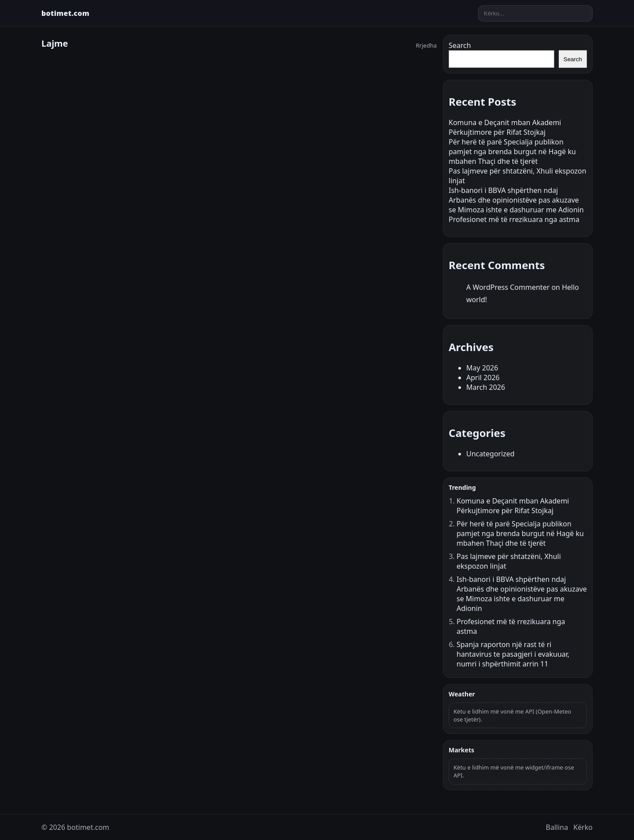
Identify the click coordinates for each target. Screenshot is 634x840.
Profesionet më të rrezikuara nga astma (514, 219)
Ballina (557, 827)
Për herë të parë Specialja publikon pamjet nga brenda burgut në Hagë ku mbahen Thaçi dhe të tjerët (512, 152)
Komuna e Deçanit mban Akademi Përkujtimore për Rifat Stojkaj (505, 127)
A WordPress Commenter (508, 287)
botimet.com (65, 13)
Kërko (583, 827)
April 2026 (483, 377)
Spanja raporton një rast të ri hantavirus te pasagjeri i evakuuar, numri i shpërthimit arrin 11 (513, 654)
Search (460, 45)
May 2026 (482, 368)
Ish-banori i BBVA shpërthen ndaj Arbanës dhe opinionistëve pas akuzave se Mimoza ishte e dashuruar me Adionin (516, 200)
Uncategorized (490, 454)
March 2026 (486, 387)
